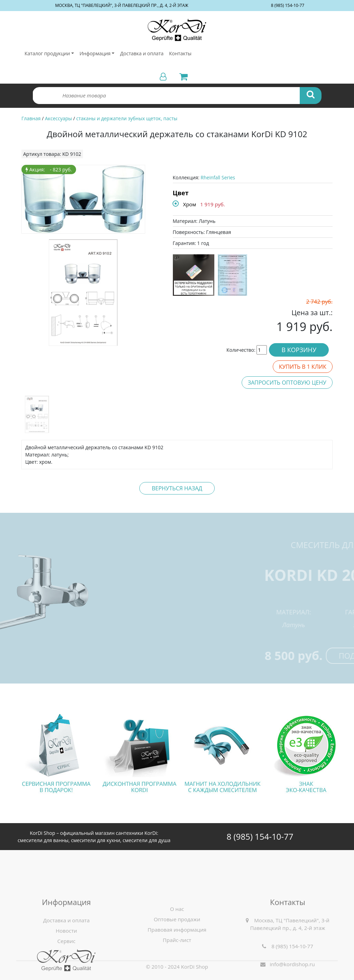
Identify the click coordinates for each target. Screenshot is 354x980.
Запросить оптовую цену (287, 383)
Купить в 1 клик (303, 367)
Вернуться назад (177, 488)
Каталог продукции (47, 53)
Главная (31, 118)
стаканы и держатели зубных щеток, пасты (127, 118)
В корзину (299, 350)
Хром (190, 204)
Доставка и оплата (142, 53)
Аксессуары (58, 118)
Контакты (180, 53)
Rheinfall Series (218, 177)
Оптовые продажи (177, 962)
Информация (95, 53)
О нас (177, 951)
